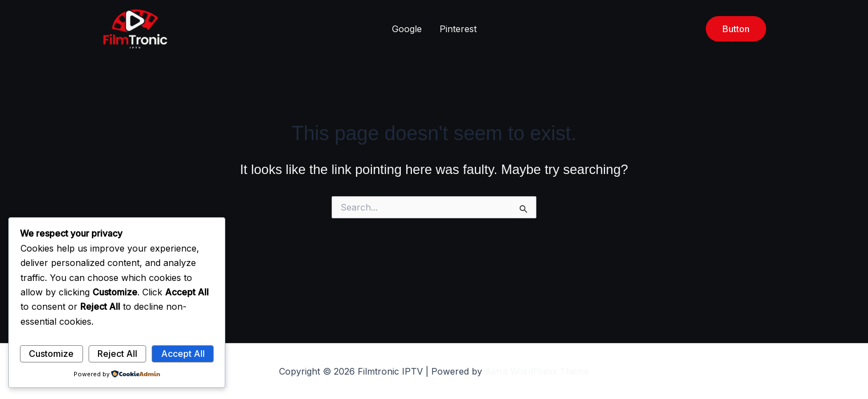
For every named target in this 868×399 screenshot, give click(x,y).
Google (407, 29)
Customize (51, 354)
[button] (736, 29)
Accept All (183, 354)
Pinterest (458, 29)
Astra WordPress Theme (537, 371)
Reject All (117, 354)
